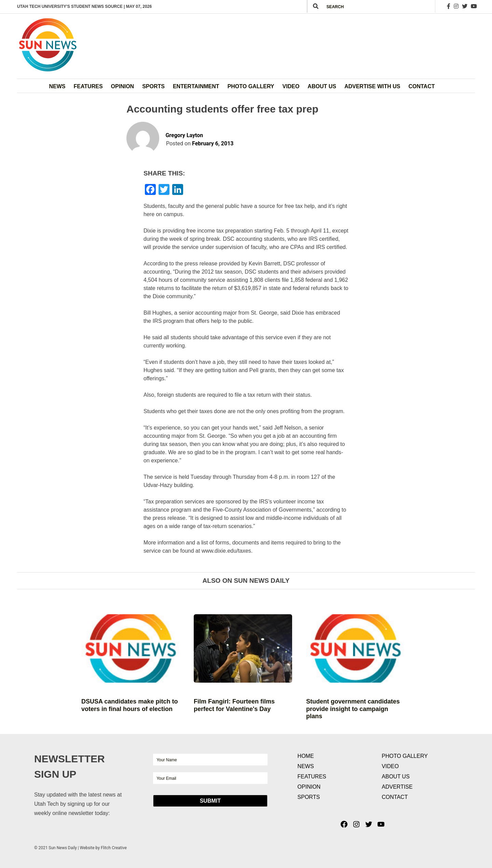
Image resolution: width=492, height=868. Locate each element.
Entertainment (196, 86)
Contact (421, 86)
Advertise (397, 787)
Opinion (123, 86)
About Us (322, 86)
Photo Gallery (251, 86)
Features (88, 86)
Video (291, 86)
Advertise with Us (372, 86)
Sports (153, 86)
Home (306, 756)
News (57, 86)
